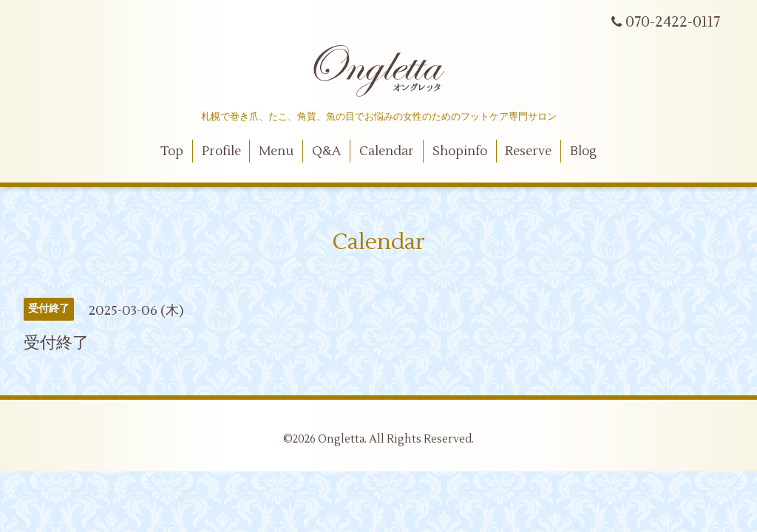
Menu (276, 151)
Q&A (326, 151)
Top (172, 151)
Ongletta (341, 439)
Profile (221, 151)
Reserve (528, 151)
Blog (583, 151)
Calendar (387, 151)
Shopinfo (460, 151)
